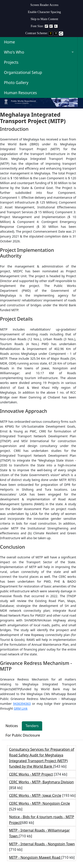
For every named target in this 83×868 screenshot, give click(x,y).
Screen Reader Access (44, 5)
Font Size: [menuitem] (44, 26)
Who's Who (14, 52)
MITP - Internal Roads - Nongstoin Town (42, 844)
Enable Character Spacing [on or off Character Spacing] (44, 12)
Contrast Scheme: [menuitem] (44, 33)
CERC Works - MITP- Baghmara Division (41, 782)
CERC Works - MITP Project (31, 774)
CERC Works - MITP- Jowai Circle (35, 795)
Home (9, 42)
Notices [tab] (12, 726)
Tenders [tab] (32, 726)
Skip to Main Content (44, 19)
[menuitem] (44, 4)
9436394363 (22, 704)
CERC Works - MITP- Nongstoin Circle (40, 803)
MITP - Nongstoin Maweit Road (35, 857)
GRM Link (21, 708)
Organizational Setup (23, 72)
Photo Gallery (16, 82)
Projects (11, 62)
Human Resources (20, 93)
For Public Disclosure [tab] (23, 735)
